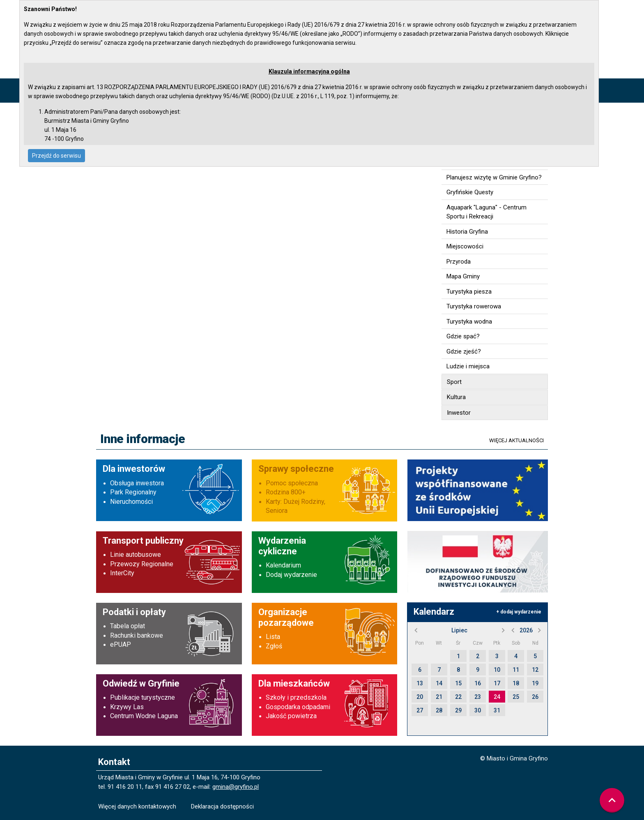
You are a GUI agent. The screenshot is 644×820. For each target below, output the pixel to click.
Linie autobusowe (136, 555)
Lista (273, 637)
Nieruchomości (131, 502)
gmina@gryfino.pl (236, 787)
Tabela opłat (128, 626)
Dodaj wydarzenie (291, 575)
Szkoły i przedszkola (296, 697)
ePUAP (121, 644)
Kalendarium (283, 565)
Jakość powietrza (291, 716)
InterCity (122, 573)
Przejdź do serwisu (56, 156)
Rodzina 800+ (286, 492)
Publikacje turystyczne (143, 697)
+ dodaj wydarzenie (519, 612)
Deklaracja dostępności (222, 806)
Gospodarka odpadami (298, 707)
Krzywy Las (127, 707)
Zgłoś (274, 646)
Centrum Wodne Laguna (144, 716)
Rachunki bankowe (137, 635)
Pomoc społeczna (292, 483)
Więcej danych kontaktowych (137, 806)
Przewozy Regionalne (142, 564)
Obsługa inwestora (137, 483)
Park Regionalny (133, 492)
